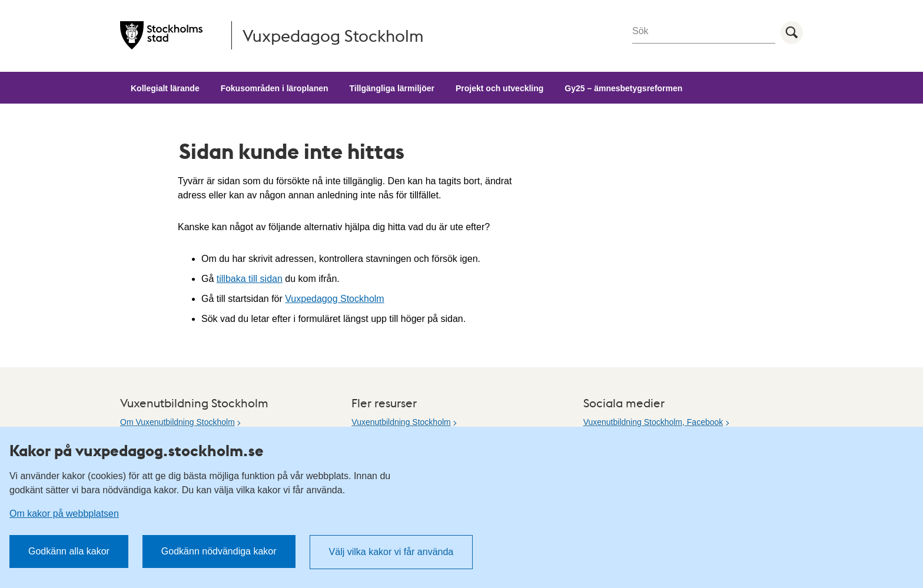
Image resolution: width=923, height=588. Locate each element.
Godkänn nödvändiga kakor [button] (219, 551)
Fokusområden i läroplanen (275, 88)
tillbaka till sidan (250, 279)
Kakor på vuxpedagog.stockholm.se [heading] (137, 450)
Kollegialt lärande (165, 88)
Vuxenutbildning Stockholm (401, 422)
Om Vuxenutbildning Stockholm (177, 422)
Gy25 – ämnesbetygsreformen (623, 88)
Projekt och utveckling (499, 88)
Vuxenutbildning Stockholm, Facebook (653, 422)
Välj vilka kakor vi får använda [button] (391, 552)
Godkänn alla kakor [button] (69, 551)
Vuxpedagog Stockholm (334, 299)
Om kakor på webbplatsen (64, 514)
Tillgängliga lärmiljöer (392, 88)
